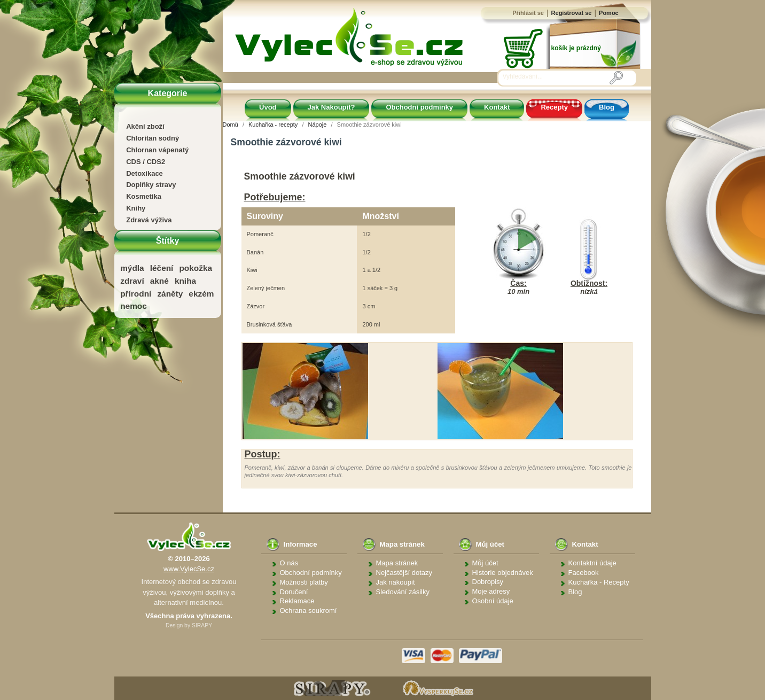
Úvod (268, 107)
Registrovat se (572, 13)
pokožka (196, 268)
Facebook (584, 573)
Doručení (294, 592)
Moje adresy (491, 591)
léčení (162, 268)
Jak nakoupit (396, 582)
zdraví (132, 281)
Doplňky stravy (151, 185)
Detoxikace (145, 173)
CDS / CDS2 (146, 162)
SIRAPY (202, 625)
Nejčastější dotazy (404, 573)
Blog (607, 107)
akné (159, 281)
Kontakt (497, 107)
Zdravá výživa (149, 220)
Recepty (554, 107)
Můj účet (485, 563)
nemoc (134, 306)
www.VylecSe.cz (189, 569)
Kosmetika (144, 196)
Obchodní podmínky (419, 107)
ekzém (201, 294)
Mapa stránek (397, 563)
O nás (289, 563)
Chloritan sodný (153, 138)
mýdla (132, 268)
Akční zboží (145, 126)
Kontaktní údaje (592, 563)
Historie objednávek (503, 573)
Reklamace (297, 601)
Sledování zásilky (403, 592)
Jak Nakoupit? (331, 107)
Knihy (136, 208)
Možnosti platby (304, 582)
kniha (185, 281)
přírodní (136, 294)
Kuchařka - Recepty (599, 582)
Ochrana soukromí (309, 610)
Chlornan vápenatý (157, 150)
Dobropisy (488, 582)
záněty (170, 294)
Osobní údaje (493, 601)
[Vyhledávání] (556, 77)
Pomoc (609, 13)
